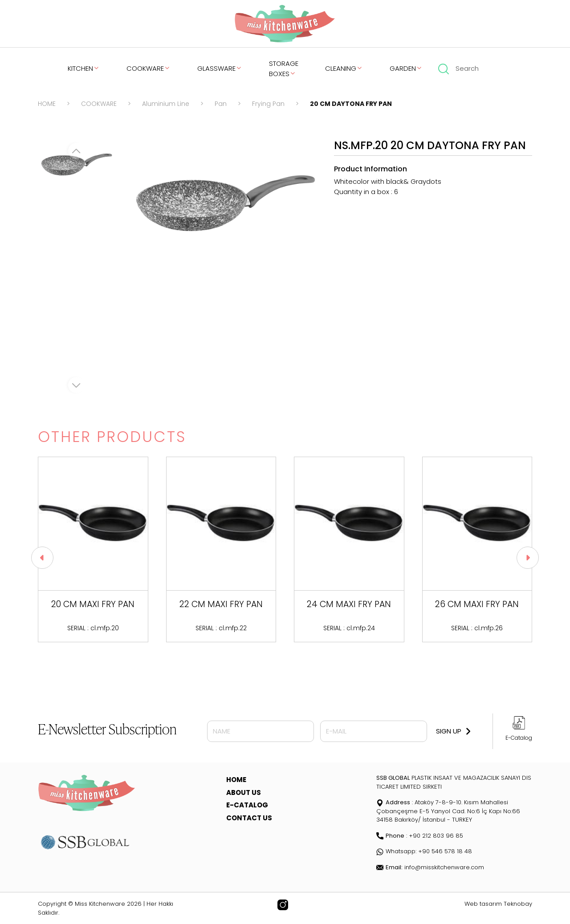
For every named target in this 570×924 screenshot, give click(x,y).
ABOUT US (244, 792)
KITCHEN (84, 68)
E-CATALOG (247, 805)
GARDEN (406, 68)
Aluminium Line (166, 104)
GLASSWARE (220, 68)
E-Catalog (519, 738)
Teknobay (518, 904)
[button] (528, 558)
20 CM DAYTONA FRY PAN (351, 104)
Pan (221, 104)
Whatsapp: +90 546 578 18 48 (424, 851)
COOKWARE (149, 68)
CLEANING (344, 68)
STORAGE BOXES (284, 69)
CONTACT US (249, 818)
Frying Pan (268, 104)
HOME (47, 104)
